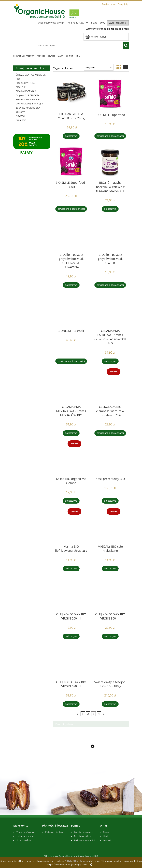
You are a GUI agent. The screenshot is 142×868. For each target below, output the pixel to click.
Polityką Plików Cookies (76, 861)
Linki (105, 836)
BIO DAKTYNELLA (25, 83)
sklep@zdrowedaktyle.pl (51, 23)
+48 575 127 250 (75, 23)
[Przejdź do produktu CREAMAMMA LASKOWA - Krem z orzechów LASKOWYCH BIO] (110, 310)
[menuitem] (25, 56)
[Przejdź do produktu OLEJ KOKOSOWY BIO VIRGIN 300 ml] (110, 594)
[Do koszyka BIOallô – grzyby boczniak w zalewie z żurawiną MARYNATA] (110, 209)
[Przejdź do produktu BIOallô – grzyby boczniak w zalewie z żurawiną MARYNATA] (110, 161)
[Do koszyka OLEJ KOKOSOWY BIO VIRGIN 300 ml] (110, 636)
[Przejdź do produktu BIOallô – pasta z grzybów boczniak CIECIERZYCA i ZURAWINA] (71, 234)
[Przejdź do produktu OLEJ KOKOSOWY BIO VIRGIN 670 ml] (71, 661)
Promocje (21, 120)
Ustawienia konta (25, 836)
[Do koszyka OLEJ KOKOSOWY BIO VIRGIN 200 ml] (71, 636)
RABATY (26, 152)
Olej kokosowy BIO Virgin (29, 104)
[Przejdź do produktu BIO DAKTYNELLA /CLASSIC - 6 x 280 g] (71, 93)
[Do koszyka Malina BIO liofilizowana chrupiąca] (71, 569)
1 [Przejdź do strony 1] (83, 714)
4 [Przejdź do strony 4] (99, 714)
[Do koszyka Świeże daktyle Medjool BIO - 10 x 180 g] (110, 704)
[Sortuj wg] (99, 67)
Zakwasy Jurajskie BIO (28, 108)
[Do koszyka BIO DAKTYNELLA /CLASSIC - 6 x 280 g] (71, 136)
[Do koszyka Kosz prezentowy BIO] (110, 501)
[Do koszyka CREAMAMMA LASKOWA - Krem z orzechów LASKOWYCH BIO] (110, 361)
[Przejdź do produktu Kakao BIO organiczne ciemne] (71, 458)
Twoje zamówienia (25, 832)
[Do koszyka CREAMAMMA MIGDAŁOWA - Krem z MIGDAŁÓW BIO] (71, 433)
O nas (106, 832)
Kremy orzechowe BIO (28, 99)
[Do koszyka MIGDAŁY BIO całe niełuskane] (110, 569)
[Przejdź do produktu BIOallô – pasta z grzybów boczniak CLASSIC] (110, 234)
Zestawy (20, 112)
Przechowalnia (24, 840)
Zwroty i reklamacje (84, 832)
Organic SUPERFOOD (27, 95)
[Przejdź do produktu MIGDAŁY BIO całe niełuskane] (110, 526)
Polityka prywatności (84, 840)
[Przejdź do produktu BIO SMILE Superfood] (110, 94)
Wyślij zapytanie (118, 23)
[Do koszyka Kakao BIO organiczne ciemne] (71, 501)
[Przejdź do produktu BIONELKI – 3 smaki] (71, 310)
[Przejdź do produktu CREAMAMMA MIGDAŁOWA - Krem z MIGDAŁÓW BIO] (71, 386)
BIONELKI (21, 87)
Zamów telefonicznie (98, 29)
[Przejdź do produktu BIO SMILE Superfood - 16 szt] (71, 161)
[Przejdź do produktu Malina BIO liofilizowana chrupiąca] (71, 526)
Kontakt (107, 840)
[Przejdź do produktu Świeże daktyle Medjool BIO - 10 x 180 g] (110, 661)
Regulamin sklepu (83, 836)
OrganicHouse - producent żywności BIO (78, 856)
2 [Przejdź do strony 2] (88, 714)
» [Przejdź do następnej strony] (104, 714)
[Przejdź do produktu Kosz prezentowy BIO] (110, 458)
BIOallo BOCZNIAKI (26, 91)
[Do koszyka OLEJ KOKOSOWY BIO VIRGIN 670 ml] (71, 704)
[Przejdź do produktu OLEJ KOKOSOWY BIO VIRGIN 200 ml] (71, 594)
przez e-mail (122, 29)
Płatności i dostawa (55, 832)
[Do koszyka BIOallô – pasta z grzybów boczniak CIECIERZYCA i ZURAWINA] (71, 285)
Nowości (20, 116)
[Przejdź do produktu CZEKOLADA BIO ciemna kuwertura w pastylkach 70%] (110, 386)
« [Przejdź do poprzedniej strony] (78, 714)
